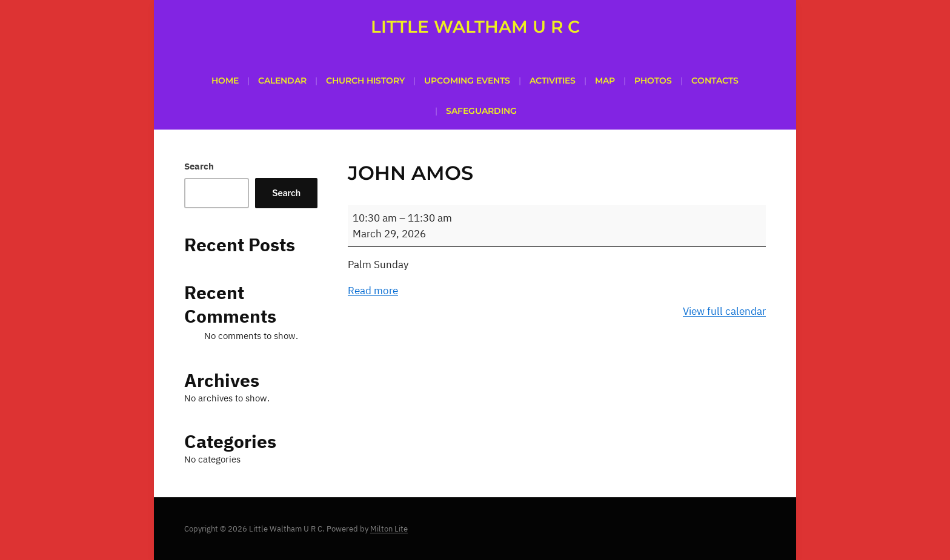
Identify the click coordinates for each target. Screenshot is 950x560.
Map (605, 81)
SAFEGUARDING (481, 111)
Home (225, 81)
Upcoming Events (467, 81)
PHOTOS (653, 81)
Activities (553, 81)
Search (199, 166)
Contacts (715, 81)
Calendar (282, 81)
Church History (365, 81)
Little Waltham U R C (475, 27)
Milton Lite (389, 529)
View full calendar (724, 311)
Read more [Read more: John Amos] (373, 291)
